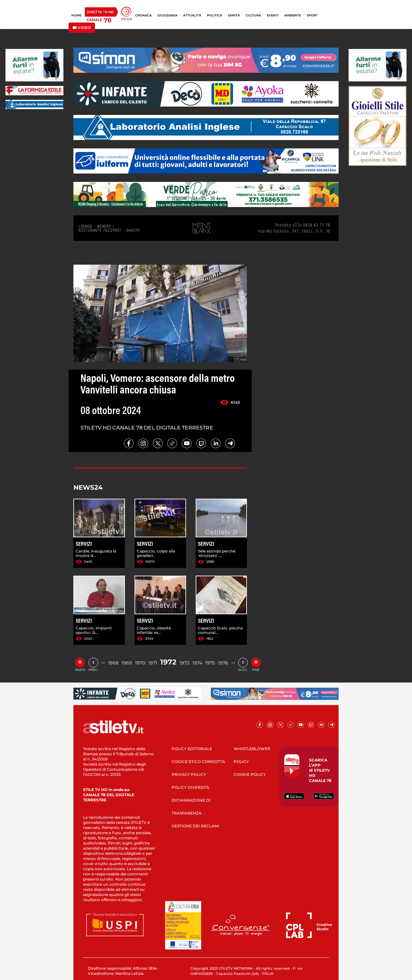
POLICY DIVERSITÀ (190, 787)
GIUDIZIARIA (167, 15)
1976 (223, 663)
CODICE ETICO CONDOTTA (198, 762)
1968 (113, 663)
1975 (210, 663)
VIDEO (82, 28)
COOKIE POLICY (250, 774)
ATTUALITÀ (192, 15)
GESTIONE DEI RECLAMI (195, 826)
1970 (140, 663)
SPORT (312, 15)
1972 (168, 662)
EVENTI (273, 15)
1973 (184, 663)
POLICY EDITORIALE (192, 749)
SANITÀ (234, 15)
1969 (127, 663)
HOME (76, 15)
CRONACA (143, 15)
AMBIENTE (293, 15)
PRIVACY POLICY (189, 774)
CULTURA (253, 15)
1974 (197, 663)
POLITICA (215, 15)
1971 (153, 663)
